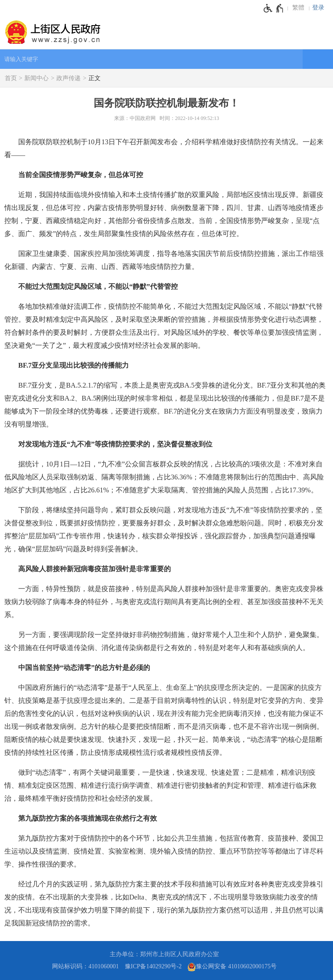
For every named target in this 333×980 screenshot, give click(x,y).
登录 (318, 8)
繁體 (298, 8)
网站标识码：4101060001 (85, 966)
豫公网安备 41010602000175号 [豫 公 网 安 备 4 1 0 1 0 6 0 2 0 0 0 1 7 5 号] (232, 967)
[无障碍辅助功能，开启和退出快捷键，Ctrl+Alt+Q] (274, 8)
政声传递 (69, 78)
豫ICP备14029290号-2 (153, 966)
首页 (11, 78)
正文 (95, 78)
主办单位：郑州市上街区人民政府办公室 (164, 954)
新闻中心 (36, 78)
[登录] (320, 8)
